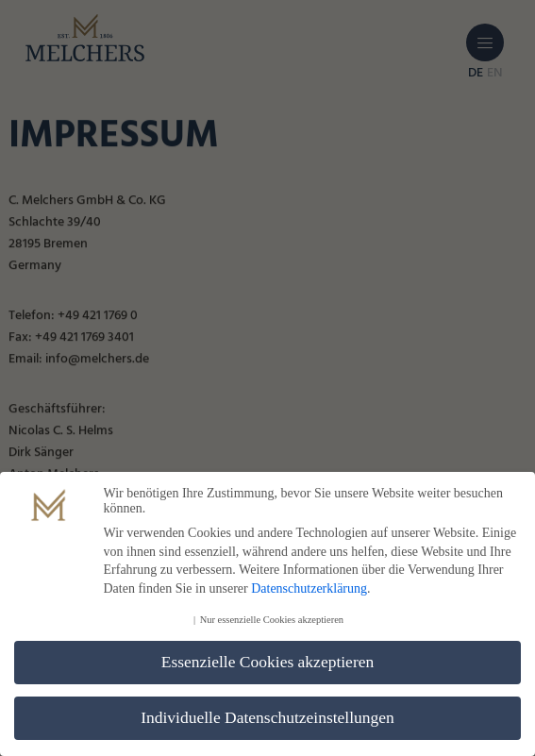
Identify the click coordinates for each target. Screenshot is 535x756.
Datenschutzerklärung (309, 589)
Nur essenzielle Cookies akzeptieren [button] (272, 622)
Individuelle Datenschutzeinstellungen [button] (267, 719)
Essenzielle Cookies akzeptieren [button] (267, 664)
